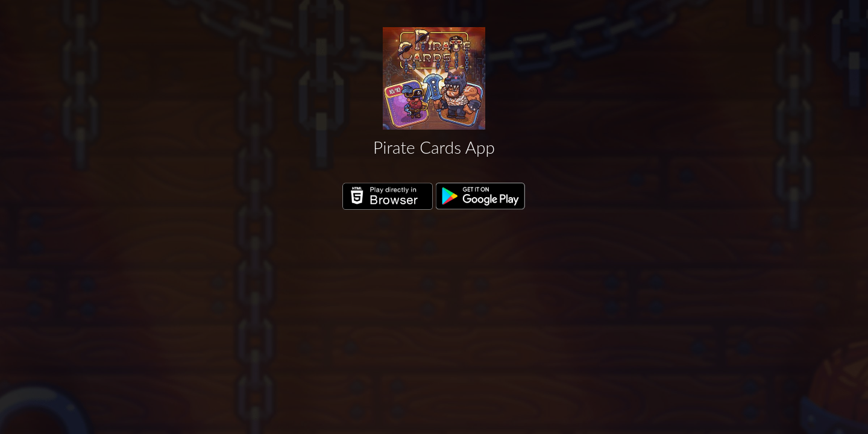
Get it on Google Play (481, 197)
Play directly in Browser (388, 197)
